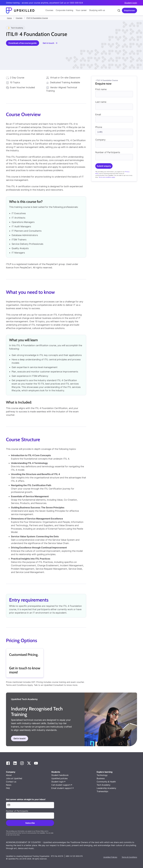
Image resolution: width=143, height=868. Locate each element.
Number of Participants (108, 152)
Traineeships (102, 791)
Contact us (11, 782)
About (9, 775)
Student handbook (60, 775)
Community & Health (106, 782)
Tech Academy (104, 785)
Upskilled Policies (110, 857)
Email (98, 115)
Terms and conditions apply (107, 177)
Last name (101, 102)
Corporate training (64, 10)
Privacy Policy (40, 831)
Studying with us (97, 10)
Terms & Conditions (129, 857)
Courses (49, 10)
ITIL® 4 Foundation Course (37, 18)
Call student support (61, 785)
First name (101, 89)
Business (101, 778)
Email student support (62, 788)
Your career (81, 10)
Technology (102, 775)
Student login (131, 3)
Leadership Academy (106, 788)
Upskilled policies (59, 778)
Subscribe (30, 823)
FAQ (8, 788)
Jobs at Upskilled (14, 778)
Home (9, 18)
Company (100, 140)
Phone (99, 127)
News (9, 785)
